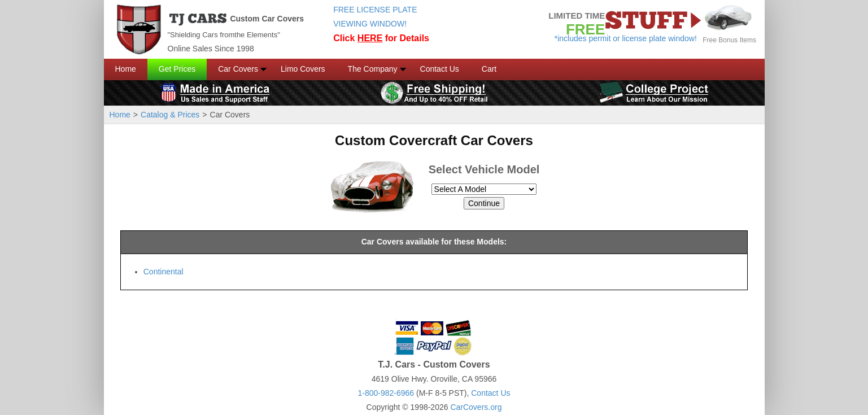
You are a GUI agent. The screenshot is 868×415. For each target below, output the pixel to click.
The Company (373, 69)
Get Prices (177, 69)
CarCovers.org (476, 407)
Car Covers (238, 69)
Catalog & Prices (170, 115)
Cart (489, 69)
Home (126, 69)
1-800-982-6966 (386, 393)
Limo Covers (303, 69)
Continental (163, 272)
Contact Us (440, 69)
